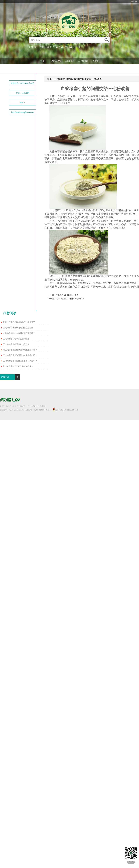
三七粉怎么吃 (58, 47)
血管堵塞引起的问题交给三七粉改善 (84, 79)
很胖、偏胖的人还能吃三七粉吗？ (70, 299)
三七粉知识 (69, 61)
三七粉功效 (83, 61)
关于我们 (96, 61)
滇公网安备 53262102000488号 (65, 410)
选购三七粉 (56, 61)
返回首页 (134, 2)
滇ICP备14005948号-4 (42, 410)
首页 (49, 79)
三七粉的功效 (46, 47)
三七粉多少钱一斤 (73, 47)
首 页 (43, 61)
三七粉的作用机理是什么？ (67, 295)
